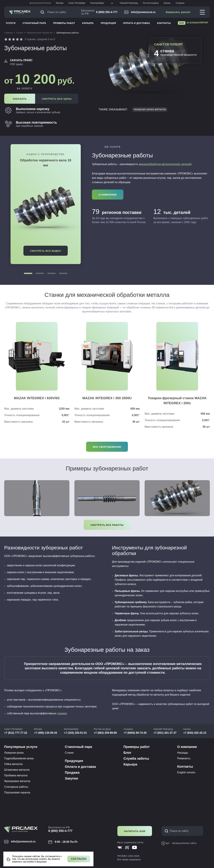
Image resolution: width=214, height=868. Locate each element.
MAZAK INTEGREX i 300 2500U (107, 398)
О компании (187, 747)
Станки (69, 753)
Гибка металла (13, 764)
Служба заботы (136, 758)
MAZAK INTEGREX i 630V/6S (37, 398)
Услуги (11, 23)
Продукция (108, 23)
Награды (183, 753)
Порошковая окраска (17, 792)
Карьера (88, 23)
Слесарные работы (16, 787)
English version (186, 772)
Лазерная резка (14, 753)
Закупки (71, 778)
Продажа (72, 773)
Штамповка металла (17, 770)
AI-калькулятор (193, 23)
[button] (28, 273)
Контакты (164, 23)
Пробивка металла (16, 775)
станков (62, 713)
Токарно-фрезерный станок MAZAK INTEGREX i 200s (177, 401)
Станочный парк (34, 23)
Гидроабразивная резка (19, 758)
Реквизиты (184, 758)
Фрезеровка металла (17, 781)
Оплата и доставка (137, 23)
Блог (127, 753)
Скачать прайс (21, 60)
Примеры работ (64, 23)
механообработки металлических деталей (165, 164)
